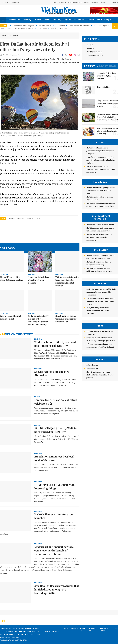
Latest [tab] (90, 66)
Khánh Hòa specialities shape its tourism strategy (11, 278)
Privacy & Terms (104, 629)
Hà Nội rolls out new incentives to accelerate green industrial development (99, 237)
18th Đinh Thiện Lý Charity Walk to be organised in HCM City (55, 430)
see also (9, 248)
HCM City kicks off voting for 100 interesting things (54, 486)
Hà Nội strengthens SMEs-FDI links (100, 224)
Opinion (90, 20)
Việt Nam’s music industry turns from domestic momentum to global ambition (67, 281)
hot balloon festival (16, 219)
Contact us (93, 629)
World (99, 20)
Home (4, 35)
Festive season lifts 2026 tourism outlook (11, 317)
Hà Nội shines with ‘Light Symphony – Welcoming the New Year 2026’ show (100, 190)
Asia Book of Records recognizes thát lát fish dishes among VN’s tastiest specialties (57, 589)
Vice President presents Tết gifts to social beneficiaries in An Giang (107, 131)
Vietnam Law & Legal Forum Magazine (67, 2)
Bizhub (86, 2)
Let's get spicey (92, 365)
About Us (104, 2)
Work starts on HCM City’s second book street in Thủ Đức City (55, 344)
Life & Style (58, 20)
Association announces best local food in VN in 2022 (54, 458)
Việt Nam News (59, 11)
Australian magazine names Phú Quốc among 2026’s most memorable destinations (101, 292)
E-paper (90, 39)
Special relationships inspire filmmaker (52, 373)
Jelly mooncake (92, 368)
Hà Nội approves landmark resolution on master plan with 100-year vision (101, 205)
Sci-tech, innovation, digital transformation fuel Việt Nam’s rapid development (101, 169)
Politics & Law (14, 20)
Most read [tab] (108, 66)
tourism (30, 219)
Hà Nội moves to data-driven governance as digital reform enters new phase (100, 151)
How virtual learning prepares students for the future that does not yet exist (100, 375)
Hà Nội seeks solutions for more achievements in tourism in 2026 (99, 270)
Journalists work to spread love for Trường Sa (100, 333)
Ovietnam (95, 2)
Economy (27, 20)
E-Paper (108, 20)
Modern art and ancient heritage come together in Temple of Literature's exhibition (54, 550)
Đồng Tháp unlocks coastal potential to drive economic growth (107, 103)
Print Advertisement (95, 52)
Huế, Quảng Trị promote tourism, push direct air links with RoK (66, 319)
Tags (3, 219)
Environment (79, 20)
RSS (117, 628)
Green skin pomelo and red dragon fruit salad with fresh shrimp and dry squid (107, 117)
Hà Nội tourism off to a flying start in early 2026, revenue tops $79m (100, 257)
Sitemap (74, 628)
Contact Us (114, 2)
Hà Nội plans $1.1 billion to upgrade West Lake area (100, 198)
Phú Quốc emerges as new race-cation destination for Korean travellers (99, 311)
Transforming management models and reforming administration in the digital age (101, 160)
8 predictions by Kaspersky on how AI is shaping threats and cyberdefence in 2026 (101, 301)
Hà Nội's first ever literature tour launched (54, 516)
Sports (68, 20)
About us (82, 629)
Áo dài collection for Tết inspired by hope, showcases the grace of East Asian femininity (38, 320)
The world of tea (103, 87)
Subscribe (90, 48)
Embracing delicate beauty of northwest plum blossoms (39, 280)
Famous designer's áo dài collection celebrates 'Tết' (56, 402)
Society (47, 20)
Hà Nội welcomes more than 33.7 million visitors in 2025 (99, 263)
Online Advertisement (95, 55)
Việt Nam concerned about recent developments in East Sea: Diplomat (100, 346)
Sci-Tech (38, 20)
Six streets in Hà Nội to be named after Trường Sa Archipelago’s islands (101, 339)
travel (38, 219)
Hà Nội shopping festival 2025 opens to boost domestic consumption (100, 229)
